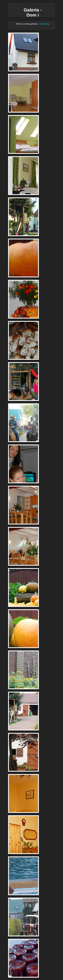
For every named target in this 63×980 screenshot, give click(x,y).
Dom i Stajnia (23, 52)
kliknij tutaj (44, 24)
